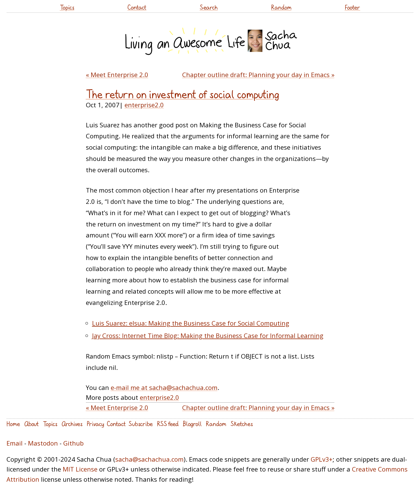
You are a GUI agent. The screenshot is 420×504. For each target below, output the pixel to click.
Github (73, 443)
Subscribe (141, 424)
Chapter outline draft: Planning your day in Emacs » (258, 75)
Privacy (95, 424)
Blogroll (192, 424)
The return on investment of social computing (183, 94)
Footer (352, 7)
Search (209, 7)
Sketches (242, 424)
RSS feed (168, 424)
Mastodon (43, 443)
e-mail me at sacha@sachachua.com (164, 387)
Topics (67, 7)
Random (281, 7)
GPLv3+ (322, 459)
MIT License (80, 469)
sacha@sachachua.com (149, 459)
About (31, 424)
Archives (72, 424)
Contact (137, 7)
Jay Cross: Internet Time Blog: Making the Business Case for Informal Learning (208, 335)
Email (15, 443)
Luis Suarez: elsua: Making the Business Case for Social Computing (191, 323)
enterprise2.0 (144, 105)
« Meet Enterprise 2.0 (117, 75)
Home (13, 424)
